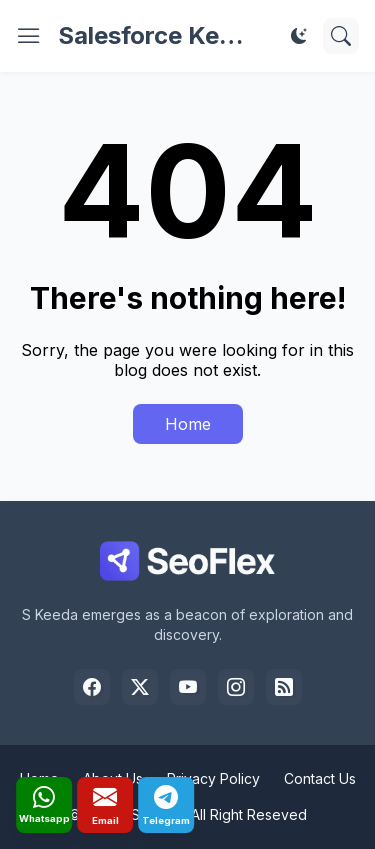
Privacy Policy (213, 778)
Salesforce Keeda (160, 35)
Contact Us (320, 778)
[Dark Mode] (299, 36)
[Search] (341, 36)
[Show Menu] (29, 36)
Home (188, 424)
